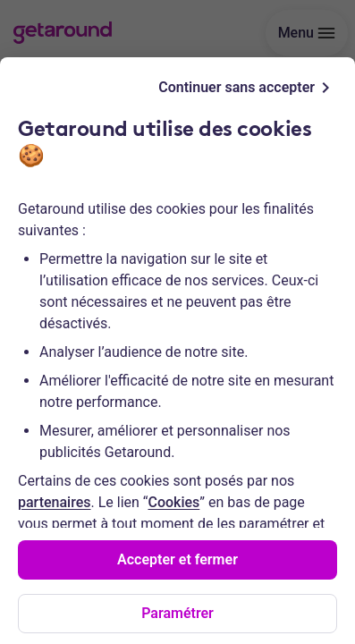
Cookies (173, 502)
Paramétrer (177, 613)
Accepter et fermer (177, 559)
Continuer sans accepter (247, 88)
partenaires (54, 502)
